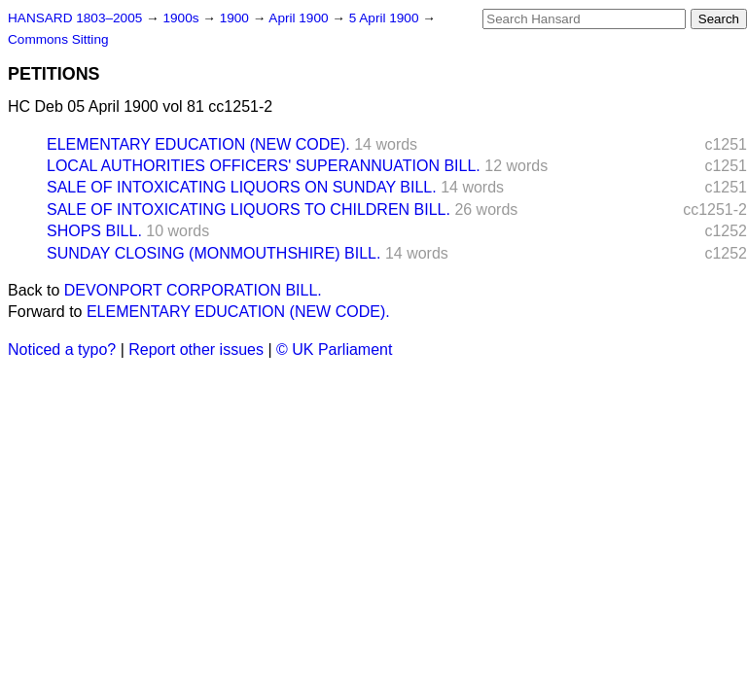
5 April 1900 (386, 18)
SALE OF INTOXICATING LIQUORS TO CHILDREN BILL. (249, 210)
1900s (182, 18)
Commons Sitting (58, 39)
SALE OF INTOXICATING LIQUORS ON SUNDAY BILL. (242, 187)
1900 (236, 18)
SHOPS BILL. (94, 231)
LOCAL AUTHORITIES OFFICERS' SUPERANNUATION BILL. (264, 166)
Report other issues (196, 350)
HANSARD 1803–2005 (75, 18)
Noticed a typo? (62, 350)
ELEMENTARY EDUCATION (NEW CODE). (198, 144)
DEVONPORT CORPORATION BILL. (193, 290)
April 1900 (300, 18)
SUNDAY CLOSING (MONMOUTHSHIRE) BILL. (213, 253)
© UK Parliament (334, 350)
